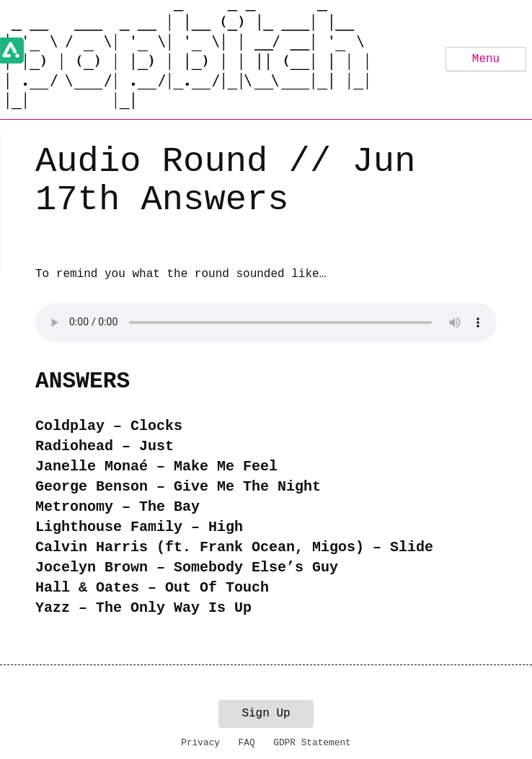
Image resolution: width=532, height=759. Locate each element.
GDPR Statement (312, 743)
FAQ (247, 743)
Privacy (200, 743)
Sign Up (266, 714)
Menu (486, 59)
